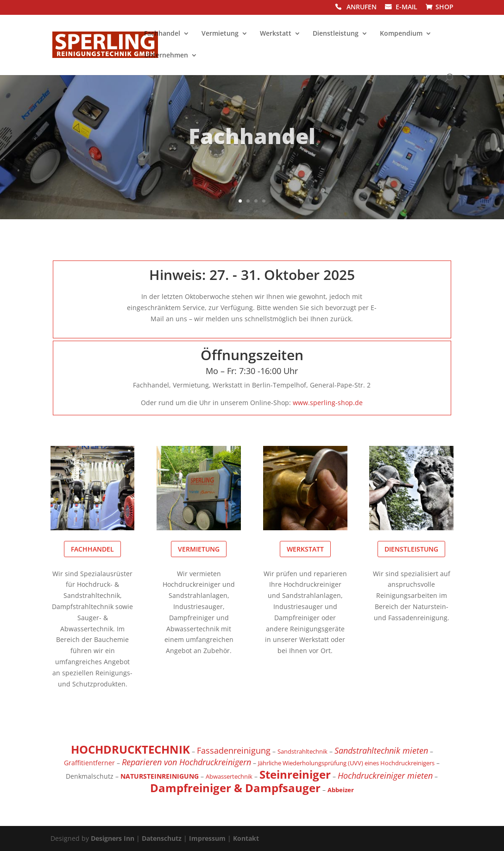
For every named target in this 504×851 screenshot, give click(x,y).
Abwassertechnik (229, 776)
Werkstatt (276, 34)
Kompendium (401, 34)
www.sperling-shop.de (328, 403)
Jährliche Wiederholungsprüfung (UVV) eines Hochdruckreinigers (346, 763)
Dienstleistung (336, 34)
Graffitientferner (89, 763)
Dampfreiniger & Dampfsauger (235, 788)
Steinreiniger (295, 774)
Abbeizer (341, 790)
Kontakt (246, 838)
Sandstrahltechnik (302, 751)
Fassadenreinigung (234, 750)
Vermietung (220, 34)
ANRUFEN (362, 8)
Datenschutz (162, 838)
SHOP (444, 8)
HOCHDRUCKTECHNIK (130, 749)
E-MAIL (406, 8)
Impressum (207, 838)
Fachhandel (162, 34)
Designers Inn (113, 838)
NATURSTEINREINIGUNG (160, 776)
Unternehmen (166, 56)
